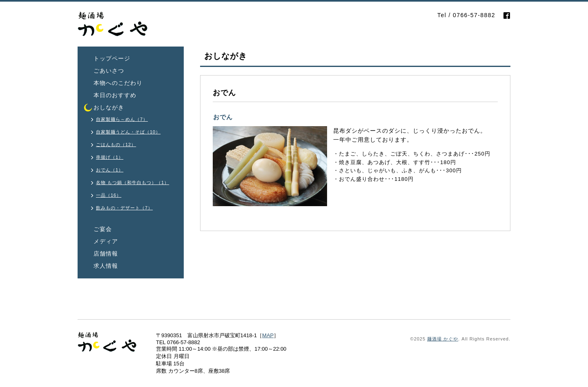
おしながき (109, 107)
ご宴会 (103, 229)
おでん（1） (110, 170)
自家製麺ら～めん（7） (122, 119)
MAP (268, 335)
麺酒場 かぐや (443, 339)
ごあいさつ (109, 71)
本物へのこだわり (118, 83)
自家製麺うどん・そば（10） (128, 132)
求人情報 (106, 266)
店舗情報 (106, 254)
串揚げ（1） (110, 157)
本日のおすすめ (115, 95)
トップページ (112, 58)
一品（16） (109, 195)
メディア (106, 241)
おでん (223, 117)
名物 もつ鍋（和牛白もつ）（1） (133, 182)
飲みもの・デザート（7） (124, 208)
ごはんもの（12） (116, 145)
